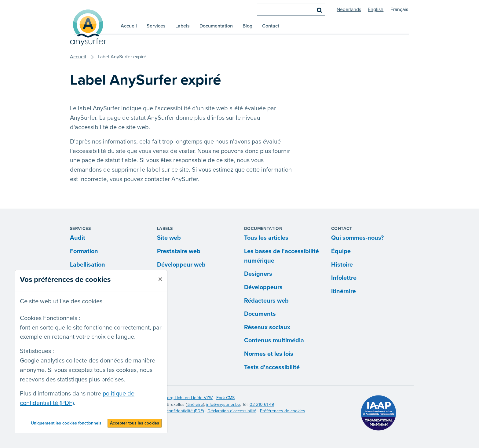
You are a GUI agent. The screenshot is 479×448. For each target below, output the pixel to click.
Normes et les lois (269, 354)
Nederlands (349, 9)
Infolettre (344, 278)
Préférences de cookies (283, 411)
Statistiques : (37, 351)
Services (156, 26)
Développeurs (263, 287)
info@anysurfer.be (223, 404)
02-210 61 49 (262, 404)
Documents (260, 314)
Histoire (342, 265)
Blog (247, 26)
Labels (183, 26)
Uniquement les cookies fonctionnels (66, 423)
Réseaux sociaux (267, 327)
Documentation (216, 26)
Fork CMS (225, 398)
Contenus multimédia (274, 341)
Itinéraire (344, 291)
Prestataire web (179, 251)
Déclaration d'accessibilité (232, 411)
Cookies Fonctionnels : (50, 318)
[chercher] (291, 9)
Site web (169, 238)
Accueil (129, 26)
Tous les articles (266, 238)
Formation (84, 251)
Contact (271, 26)
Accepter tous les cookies (135, 423)
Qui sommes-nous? (357, 238)
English (376, 9)
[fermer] (160, 279)
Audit (78, 238)
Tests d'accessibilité (272, 367)
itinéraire (195, 404)
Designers (258, 274)
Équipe (341, 251)
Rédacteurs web (266, 301)
